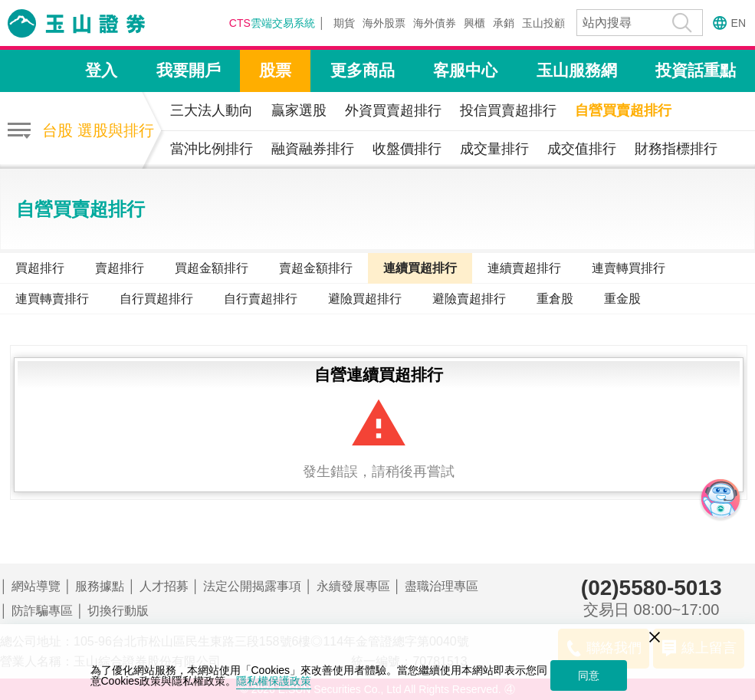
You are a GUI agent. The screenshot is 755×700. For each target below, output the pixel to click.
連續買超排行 (420, 268)
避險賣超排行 (469, 299)
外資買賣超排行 (393, 110)
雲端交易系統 (272, 23)
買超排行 (40, 268)
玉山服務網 (577, 70)
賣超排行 (120, 268)
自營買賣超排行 (623, 110)
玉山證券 (96, 23)
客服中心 (465, 70)
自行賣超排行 (261, 299)
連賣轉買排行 (629, 268)
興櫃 (474, 23)
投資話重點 (696, 70)
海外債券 (435, 23)
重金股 (622, 299)
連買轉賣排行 (52, 299)
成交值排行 (582, 149)
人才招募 (164, 586)
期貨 (344, 23)
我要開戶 (189, 70)
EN (739, 23)
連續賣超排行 (524, 268)
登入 (101, 70)
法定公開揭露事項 (252, 586)
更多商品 (363, 70)
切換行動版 (118, 611)
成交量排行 (494, 149)
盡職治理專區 (442, 586)
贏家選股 (299, 110)
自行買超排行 (156, 299)
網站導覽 (36, 586)
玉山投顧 (543, 23)
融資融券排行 (313, 149)
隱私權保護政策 (274, 681)
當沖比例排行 (212, 149)
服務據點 (100, 586)
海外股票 (384, 23)
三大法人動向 (212, 110)
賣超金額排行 (316, 268)
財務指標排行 (676, 149)
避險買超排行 (365, 299)
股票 (275, 70)
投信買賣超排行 (508, 110)
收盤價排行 (407, 149)
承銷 (504, 23)
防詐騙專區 (42, 611)
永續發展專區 (353, 586)
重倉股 (555, 299)
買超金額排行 (212, 268)
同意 (589, 675)
